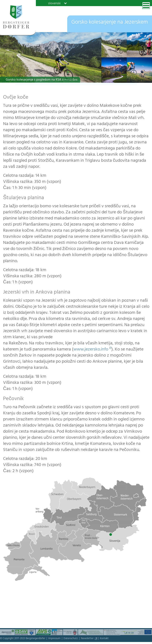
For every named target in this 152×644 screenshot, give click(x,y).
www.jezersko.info (91, 350)
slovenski (54, 3)
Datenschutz (71, 639)
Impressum (55, 639)
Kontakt (104, 639)
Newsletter (88, 639)
